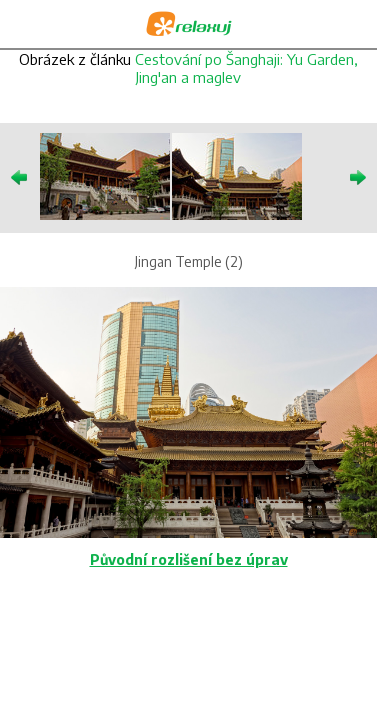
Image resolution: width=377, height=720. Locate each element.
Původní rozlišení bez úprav (189, 559)
